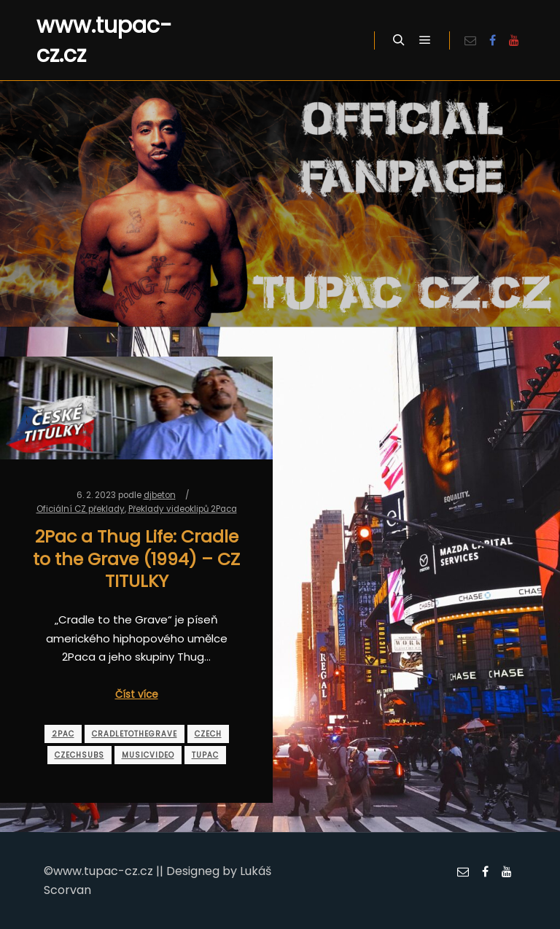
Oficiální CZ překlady (81, 509)
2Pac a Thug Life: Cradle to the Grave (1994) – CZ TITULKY (136, 559)
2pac (63, 734)
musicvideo (148, 755)
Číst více (137, 695)
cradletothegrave (135, 734)
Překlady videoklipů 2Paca (183, 509)
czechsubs (79, 755)
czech (208, 734)
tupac (205, 755)
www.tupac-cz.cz (104, 40)
